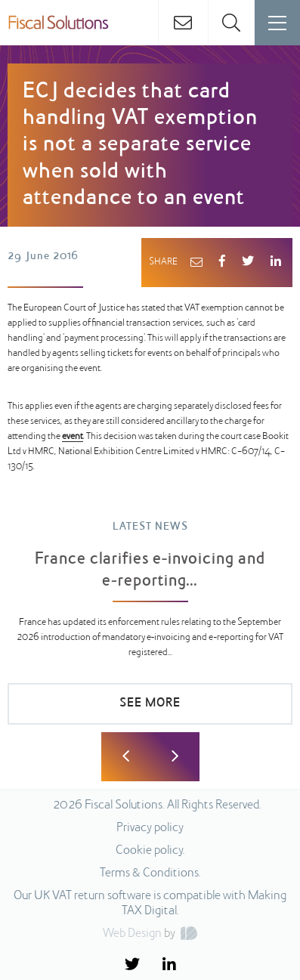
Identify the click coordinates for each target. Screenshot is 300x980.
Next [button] (175, 757)
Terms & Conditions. (150, 873)
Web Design (132, 934)
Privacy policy (150, 828)
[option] (150, 630)
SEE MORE (150, 703)
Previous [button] (126, 757)
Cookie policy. (150, 851)
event (73, 437)
